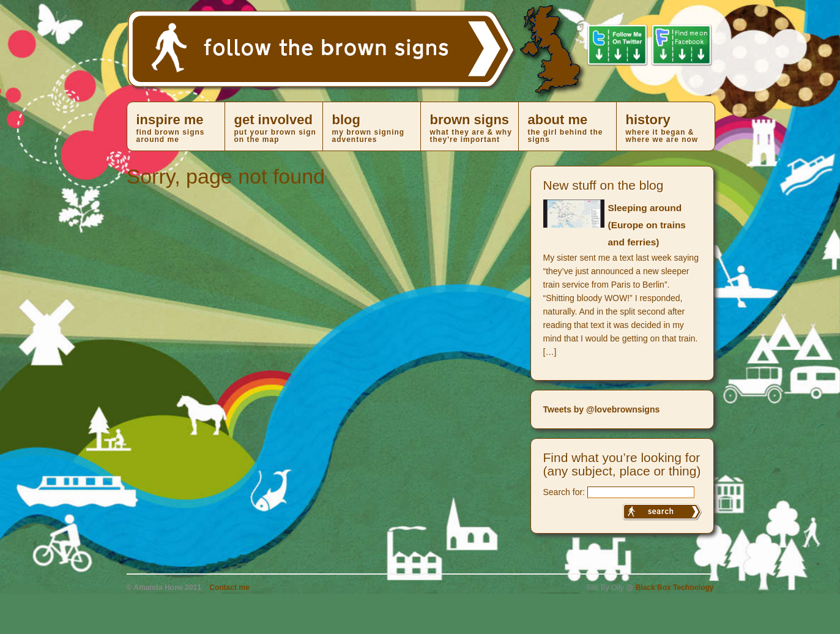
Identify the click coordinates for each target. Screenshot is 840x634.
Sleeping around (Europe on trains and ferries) (647, 225)
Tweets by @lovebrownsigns (602, 409)
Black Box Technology (675, 587)
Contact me (229, 587)
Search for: (564, 492)
